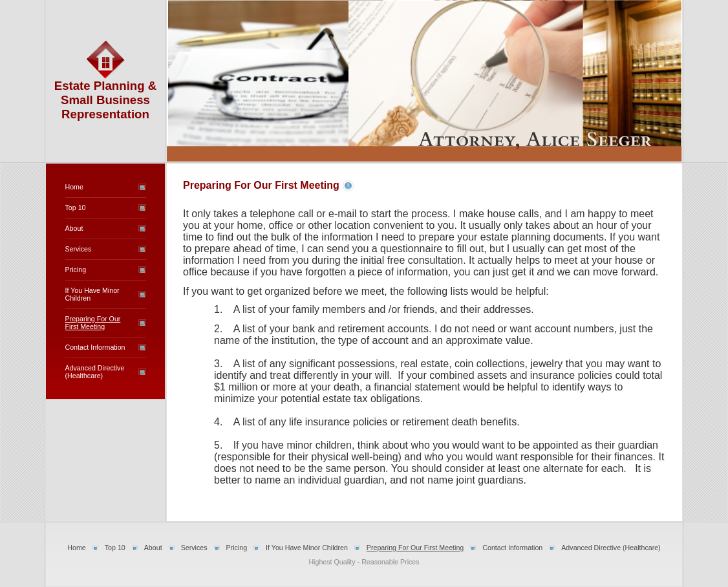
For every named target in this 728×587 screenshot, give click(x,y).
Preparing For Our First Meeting (93, 323)
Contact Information (95, 347)
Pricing (76, 270)
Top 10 (76, 208)
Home (74, 187)
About (74, 228)
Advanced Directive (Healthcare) (95, 372)
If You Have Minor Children (307, 548)
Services (79, 249)
